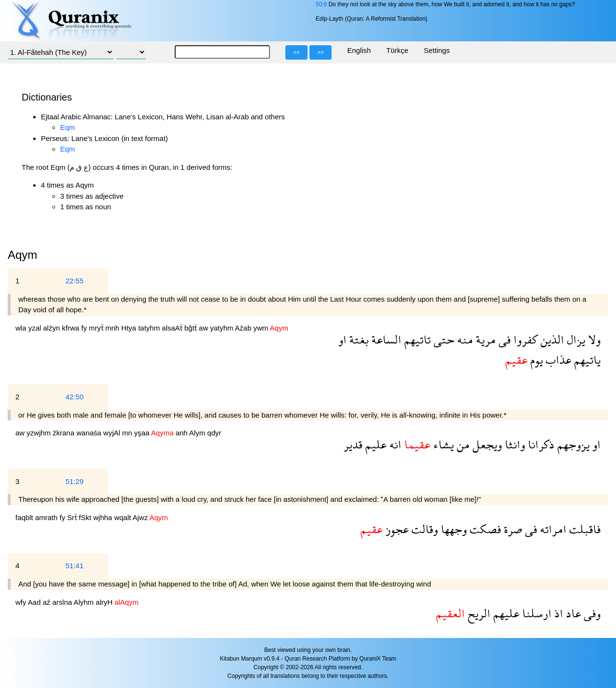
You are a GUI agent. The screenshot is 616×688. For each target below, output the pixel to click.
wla (22, 328)
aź (48, 602)
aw (204, 328)
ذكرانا (540, 444)
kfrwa (72, 328)
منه (464, 339)
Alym (198, 433)
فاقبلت (584, 529)
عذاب (557, 360)
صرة (512, 529)
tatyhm (150, 328)
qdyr (214, 433)
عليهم (505, 613)
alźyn (53, 328)
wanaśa (90, 433)
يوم (535, 360)
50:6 (321, 4)
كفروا (524, 339)
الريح (478, 613)
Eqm (68, 127)
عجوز (396, 529)
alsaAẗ (173, 328)
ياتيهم (586, 360)
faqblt (25, 517)
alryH (105, 602)
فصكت (484, 529)
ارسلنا (535, 613)
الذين (551, 339)
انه (394, 444)
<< (296, 52)
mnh (113, 328)
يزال (575, 339)
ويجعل (486, 444)
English (359, 50)
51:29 (75, 481)
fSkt (86, 517)
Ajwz (141, 517)
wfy (22, 602)
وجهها (452, 529)
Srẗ (73, 517)
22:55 (75, 281)
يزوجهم (572, 444)
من (462, 444)
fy (85, 328)
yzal (36, 328)
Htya (130, 328)
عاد (572, 613)
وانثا (513, 444)
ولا (593, 339)
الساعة (385, 339)
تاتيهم (416, 339)
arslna (63, 602)
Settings (436, 50)
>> (321, 52)
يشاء (442, 444)
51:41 (75, 566)
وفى (591, 613)
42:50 (75, 397)
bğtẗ (192, 328)
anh (182, 433)
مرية (484, 339)
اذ (557, 613)
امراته (552, 529)
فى (503, 339)
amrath (47, 517)
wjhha (104, 517)
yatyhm (222, 328)
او (342, 339)
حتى (443, 339)
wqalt (123, 517)
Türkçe (398, 50)
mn (128, 433)
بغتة (358, 339)
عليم (374, 444)
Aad (35, 602)
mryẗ (97, 328)
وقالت (423, 529)
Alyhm (85, 602)
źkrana (65, 433)
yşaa (143, 433)
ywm (261, 328)
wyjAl (113, 433)
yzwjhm (39, 433)
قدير (353, 444)
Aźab (244, 328)
